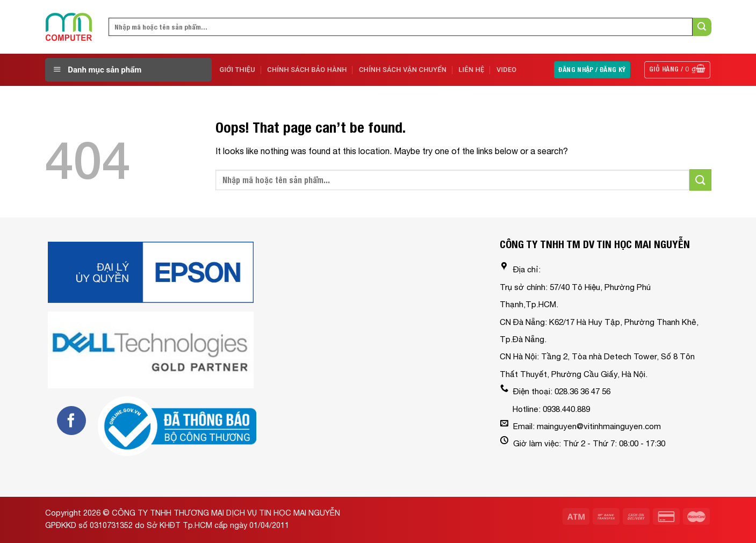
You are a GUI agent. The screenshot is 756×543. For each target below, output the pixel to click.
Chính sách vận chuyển (403, 70)
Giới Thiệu (237, 70)
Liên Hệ (471, 70)
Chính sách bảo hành (307, 70)
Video (507, 70)
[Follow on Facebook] (71, 421)
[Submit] (702, 27)
